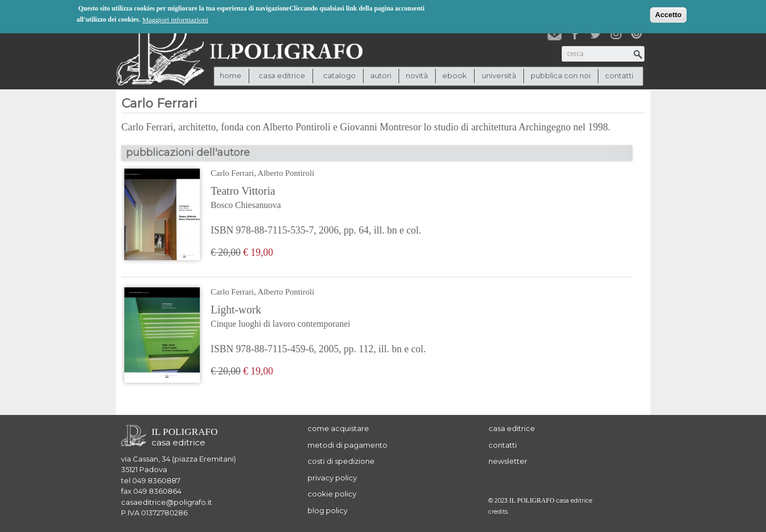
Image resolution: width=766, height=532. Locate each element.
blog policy (327, 510)
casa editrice (512, 428)
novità (417, 75)
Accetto (668, 14)
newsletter (508, 461)
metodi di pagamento (347, 445)
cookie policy (332, 494)
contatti (619, 75)
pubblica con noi (561, 75)
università (499, 75)
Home (231, 75)
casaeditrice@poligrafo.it (167, 502)
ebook (455, 75)
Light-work (319, 317)
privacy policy (332, 478)
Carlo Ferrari (233, 173)
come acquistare (338, 428)
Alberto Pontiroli (286, 173)
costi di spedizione (341, 461)
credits (498, 512)
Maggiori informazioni (175, 19)
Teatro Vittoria (316, 199)
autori (381, 75)
